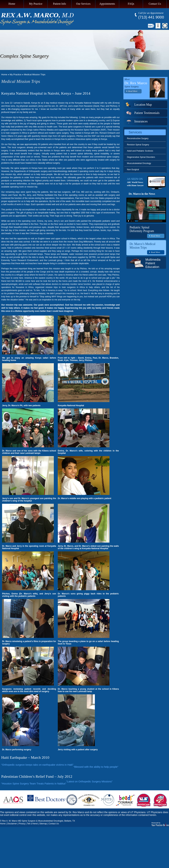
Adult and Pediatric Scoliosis (140, 151)
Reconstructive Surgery (138, 138)
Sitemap (43, 824)
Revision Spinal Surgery (138, 145)
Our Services (83, 4)
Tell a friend (32, 824)
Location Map (139, 105)
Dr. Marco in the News (142, 194)
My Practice (36, 4)
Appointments (107, 4)
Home (12, 4)
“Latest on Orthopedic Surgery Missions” (89, 781)
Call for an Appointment (151, 13)
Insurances (137, 121)
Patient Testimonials (143, 113)
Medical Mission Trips (35, 74)
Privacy (22, 824)
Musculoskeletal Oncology (139, 163)
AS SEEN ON (135, 179)
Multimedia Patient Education (153, 263)
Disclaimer (12, 824)
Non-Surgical (133, 170)
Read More (132, 91)
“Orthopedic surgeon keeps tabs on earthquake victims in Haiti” (37, 765)
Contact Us (155, 4)
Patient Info (59, 4)
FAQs (131, 4)
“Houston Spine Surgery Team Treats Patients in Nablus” (34, 783)
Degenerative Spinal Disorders (141, 157)
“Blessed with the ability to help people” (96, 767)
